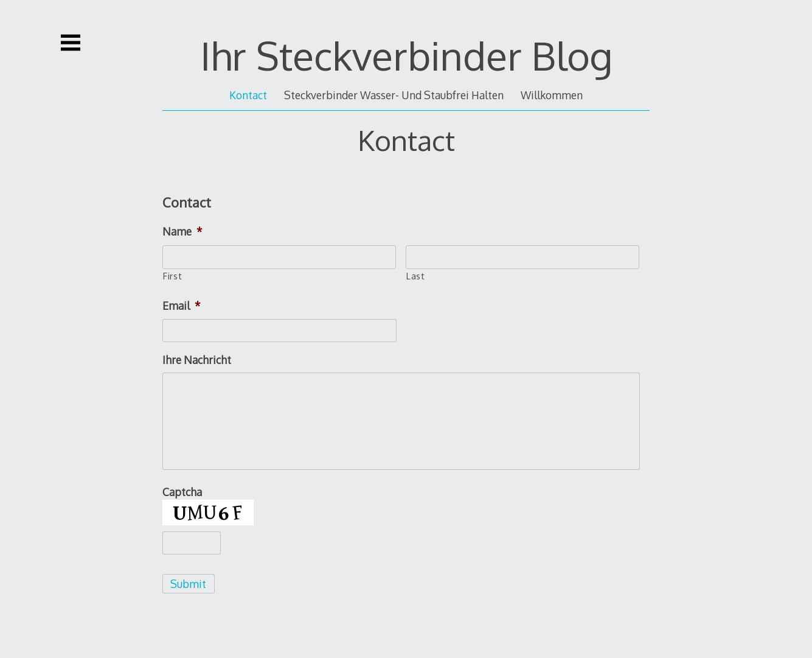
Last (416, 276)
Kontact (248, 95)
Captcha (182, 492)
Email (182, 306)
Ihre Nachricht (197, 360)
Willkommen (552, 95)
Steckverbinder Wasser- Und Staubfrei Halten (394, 95)
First (172, 276)
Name (182, 231)
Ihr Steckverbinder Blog (406, 55)
